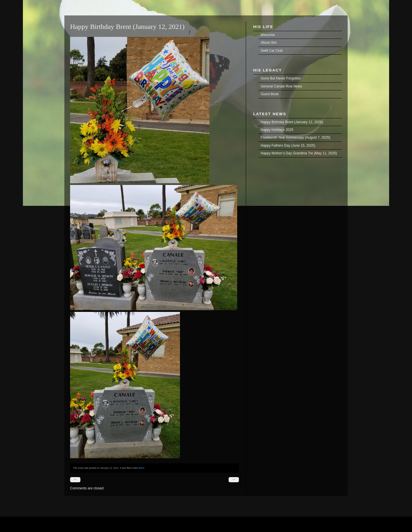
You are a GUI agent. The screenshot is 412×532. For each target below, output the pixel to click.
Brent (141, 468)
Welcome (268, 35)
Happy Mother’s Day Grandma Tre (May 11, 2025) (299, 153)
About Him (269, 43)
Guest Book (270, 94)
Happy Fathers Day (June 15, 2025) (288, 146)
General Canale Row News (281, 86)
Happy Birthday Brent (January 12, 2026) (292, 122)
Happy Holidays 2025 (277, 130)
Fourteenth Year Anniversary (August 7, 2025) (296, 138)
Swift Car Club (272, 51)
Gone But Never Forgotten (281, 78)
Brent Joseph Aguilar (72, 3)
